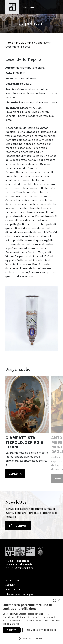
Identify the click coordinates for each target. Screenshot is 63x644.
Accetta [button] (12, 630)
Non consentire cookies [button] (41, 630)
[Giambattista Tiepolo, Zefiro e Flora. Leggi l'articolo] (27, 404)
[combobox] (55, 600)
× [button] (59, 600)
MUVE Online (25, 43)
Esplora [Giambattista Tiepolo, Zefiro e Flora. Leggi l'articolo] (15, 474)
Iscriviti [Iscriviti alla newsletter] (18, 526)
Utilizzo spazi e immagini (19, 594)
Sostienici (11, 585)
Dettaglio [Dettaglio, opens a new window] (15, 624)
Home (9, 43)
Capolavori (43, 43)
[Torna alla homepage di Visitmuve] (20, 7)
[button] (56, 7)
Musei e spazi (13, 580)
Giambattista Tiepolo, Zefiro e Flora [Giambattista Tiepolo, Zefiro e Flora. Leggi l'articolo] (24, 442)
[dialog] (32, 620)
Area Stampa (13, 589)
